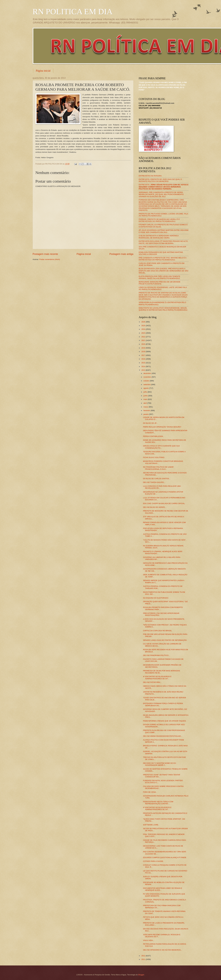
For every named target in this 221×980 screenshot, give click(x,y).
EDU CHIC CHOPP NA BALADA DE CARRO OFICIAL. (164, 503)
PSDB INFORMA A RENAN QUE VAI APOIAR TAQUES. (165, 721)
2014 (143, 366)
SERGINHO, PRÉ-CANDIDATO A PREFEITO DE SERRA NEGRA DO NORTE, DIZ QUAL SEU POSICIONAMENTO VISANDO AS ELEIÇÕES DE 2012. (161, 194)
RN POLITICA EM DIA (73, 12)
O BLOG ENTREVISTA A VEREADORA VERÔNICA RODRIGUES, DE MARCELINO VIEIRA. (159, 237)
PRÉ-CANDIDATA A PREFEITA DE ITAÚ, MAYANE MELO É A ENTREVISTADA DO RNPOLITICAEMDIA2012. (163, 259)
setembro (147, 385)
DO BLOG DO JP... (150, 423)
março (146, 407)
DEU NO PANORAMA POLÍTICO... (157, 655)
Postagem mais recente (45, 254)
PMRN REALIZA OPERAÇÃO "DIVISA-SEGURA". (162, 427)
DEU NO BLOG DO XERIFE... (155, 507)
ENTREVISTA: (164, 187)
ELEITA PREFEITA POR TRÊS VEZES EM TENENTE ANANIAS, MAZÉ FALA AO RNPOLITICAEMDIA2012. (160, 277)
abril (145, 403)
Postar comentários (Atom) (50, 259)
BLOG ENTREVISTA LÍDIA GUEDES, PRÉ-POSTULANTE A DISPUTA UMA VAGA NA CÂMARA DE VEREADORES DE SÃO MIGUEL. (164, 271)
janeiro (146, 414)
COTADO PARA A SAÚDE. (153, 861)
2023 (143, 333)
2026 (143, 322)
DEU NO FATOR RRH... (152, 682)
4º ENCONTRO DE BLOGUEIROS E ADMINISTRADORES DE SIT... (157, 678)
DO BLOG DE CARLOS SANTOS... (157, 479)
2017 (143, 355)
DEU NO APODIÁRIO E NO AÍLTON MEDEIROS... (163, 950)
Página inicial (43, 71)
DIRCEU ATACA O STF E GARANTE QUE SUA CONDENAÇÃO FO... (161, 447)
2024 (143, 329)
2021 (143, 340)
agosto (146, 388)
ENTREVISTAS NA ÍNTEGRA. (150, 176)
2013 (143, 370)
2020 (143, 344)
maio (146, 399)
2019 (143, 348)
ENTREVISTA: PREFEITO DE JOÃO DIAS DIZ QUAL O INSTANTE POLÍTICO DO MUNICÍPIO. (160, 180)
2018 (143, 352)
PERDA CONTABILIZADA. (153, 436)
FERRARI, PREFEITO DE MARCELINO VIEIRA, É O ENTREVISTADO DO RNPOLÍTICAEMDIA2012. (159, 220)
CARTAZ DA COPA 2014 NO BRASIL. (158, 631)
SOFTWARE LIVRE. (151, 825)
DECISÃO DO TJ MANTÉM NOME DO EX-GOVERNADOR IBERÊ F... (160, 764)
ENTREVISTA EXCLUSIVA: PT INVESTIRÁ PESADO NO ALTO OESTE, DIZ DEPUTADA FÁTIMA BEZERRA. (163, 242)
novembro (148, 377)
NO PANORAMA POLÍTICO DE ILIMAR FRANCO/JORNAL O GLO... (158, 468)
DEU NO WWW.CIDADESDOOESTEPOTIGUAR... (163, 736)
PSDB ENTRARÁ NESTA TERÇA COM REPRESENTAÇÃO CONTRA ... (158, 803)
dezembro (148, 373)
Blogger (141, 975)
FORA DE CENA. (150, 792)
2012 (143, 956)
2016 (143, 359)
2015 (143, 363)
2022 (143, 337)
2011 (143, 959)
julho (146, 392)
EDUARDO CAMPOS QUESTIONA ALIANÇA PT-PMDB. (165, 857)
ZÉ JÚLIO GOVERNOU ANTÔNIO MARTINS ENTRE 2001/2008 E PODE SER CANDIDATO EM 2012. (164, 231)
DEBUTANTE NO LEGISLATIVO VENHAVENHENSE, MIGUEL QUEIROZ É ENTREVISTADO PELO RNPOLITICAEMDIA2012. (163, 309)
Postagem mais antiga (121, 254)
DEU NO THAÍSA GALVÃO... (154, 482)
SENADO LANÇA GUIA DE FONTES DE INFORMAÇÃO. (165, 640)
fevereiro (147, 410)
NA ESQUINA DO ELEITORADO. (156, 598)
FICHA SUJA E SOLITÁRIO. (154, 457)
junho (146, 396)
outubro (147, 381)
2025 (143, 326)
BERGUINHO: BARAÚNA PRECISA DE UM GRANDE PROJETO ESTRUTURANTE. (160, 283)
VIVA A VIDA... (149, 940)
